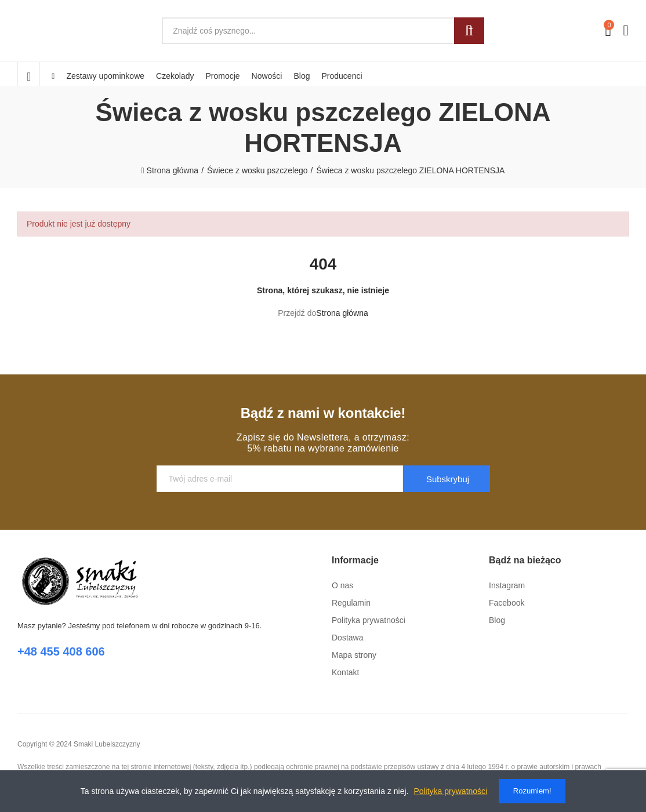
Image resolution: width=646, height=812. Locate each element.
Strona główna (342, 313)
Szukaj (469, 31)
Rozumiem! (532, 791)
